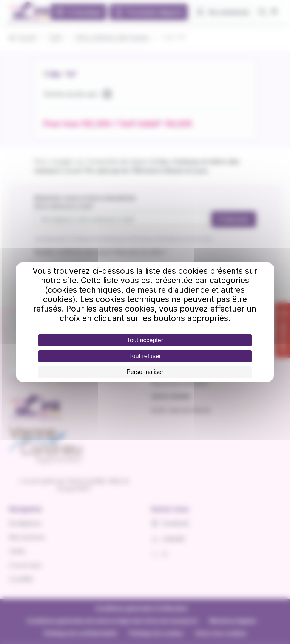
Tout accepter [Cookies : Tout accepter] (145, 340)
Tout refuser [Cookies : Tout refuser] (145, 356)
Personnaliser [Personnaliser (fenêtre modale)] (145, 372)
